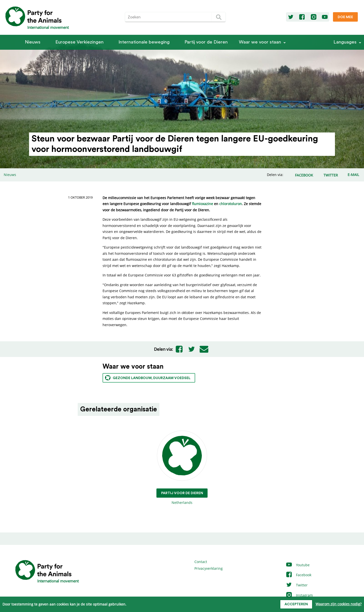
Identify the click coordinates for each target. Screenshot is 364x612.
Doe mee (345, 17)
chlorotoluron (231, 204)
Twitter (297, 585)
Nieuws (33, 42)
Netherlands (182, 468)
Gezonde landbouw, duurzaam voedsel (148, 378)
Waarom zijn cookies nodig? (339, 604)
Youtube (298, 565)
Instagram (299, 595)
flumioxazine (202, 204)
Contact (201, 562)
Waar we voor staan (260, 42)
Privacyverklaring (209, 568)
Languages (345, 42)
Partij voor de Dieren (206, 42)
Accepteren (296, 604)
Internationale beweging (144, 42)
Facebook (298, 575)
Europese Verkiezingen (79, 42)
